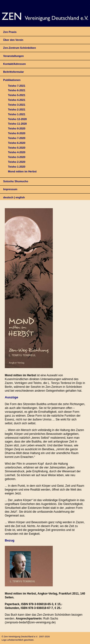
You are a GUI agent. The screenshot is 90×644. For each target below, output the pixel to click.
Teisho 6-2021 (17, 90)
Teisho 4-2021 (17, 100)
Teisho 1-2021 (17, 114)
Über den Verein (13, 40)
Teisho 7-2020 (17, 138)
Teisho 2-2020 (17, 162)
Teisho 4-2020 (17, 152)
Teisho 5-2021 (17, 95)
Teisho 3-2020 (17, 157)
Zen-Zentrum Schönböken (19, 48)
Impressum (10, 189)
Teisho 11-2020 (17, 124)
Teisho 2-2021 (17, 109)
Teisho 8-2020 (17, 133)
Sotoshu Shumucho (16, 181)
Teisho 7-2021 (17, 86)
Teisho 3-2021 (17, 105)
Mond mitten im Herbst (22, 171)
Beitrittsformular (13, 72)
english (20, 197)
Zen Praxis (10, 32)
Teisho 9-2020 (17, 128)
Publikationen (12, 80)
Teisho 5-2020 (17, 148)
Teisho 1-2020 (17, 167)
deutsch (8, 197)
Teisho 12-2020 (17, 119)
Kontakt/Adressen (14, 64)
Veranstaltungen (13, 56)
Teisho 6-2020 (17, 143)
